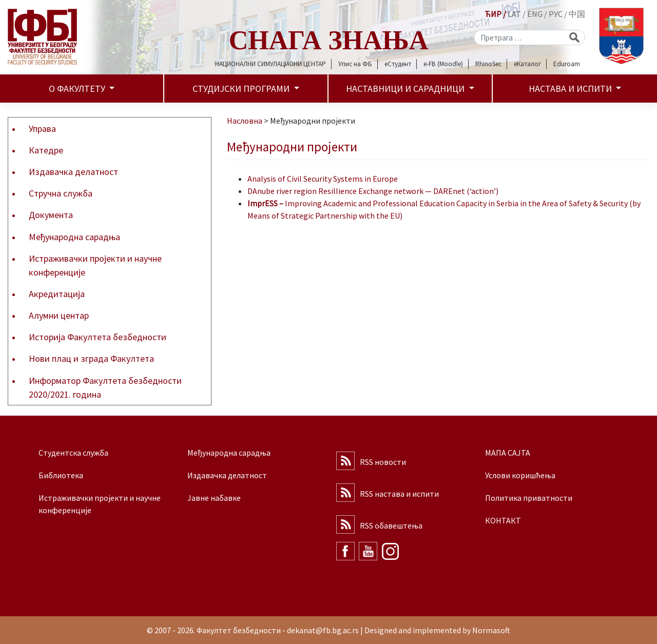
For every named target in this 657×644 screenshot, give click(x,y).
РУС (556, 14)
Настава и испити (571, 89)
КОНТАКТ (503, 520)
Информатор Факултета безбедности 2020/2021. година (105, 387)
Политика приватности (529, 498)
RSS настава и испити (399, 494)
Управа (42, 129)
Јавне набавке (214, 498)
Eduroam (567, 64)
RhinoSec (488, 64)
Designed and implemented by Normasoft (437, 630)
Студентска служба (73, 453)
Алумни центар (59, 315)
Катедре (46, 150)
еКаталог (527, 64)
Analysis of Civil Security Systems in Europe (323, 179)
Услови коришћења (520, 475)
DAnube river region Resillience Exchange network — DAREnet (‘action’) (373, 191)
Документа (51, 215)
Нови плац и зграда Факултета (91, 358)
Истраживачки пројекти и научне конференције (95, 265)
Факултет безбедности (239, 630)
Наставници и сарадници (406, 89)
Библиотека (61, 475)
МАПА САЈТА (508, 453)
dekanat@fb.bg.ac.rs (323, 630)
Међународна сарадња (74, 237)
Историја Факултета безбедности (98, 337)
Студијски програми (242, 89)
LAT (514, 14)
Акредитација (57, 294)
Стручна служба (61, 193)
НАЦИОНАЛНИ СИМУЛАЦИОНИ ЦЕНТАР (270, 64)
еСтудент (398, 64)
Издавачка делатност (73, 172)
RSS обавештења (391, 525)
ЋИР (493, 14)
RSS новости (383, 462)
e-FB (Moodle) (443, 64)
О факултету (78, 89)
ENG (535, 14)
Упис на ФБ (355, 64)
